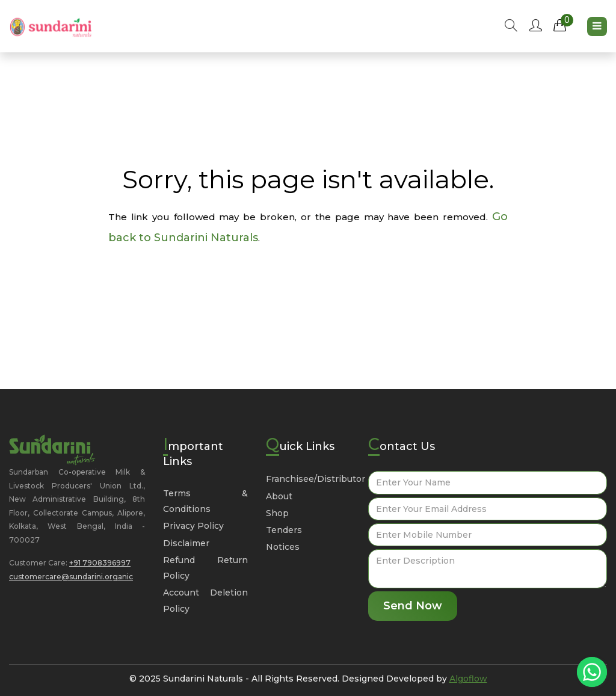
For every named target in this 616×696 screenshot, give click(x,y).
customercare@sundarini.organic (71, 577)
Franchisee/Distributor (316, 479)
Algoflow (468, 679)
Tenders (284, 530)
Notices (283, 547)
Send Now (413, 606)
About (279, 496)
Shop (277, 513)
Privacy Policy (193, 526)
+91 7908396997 (100, 563)
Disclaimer (186, 543)
